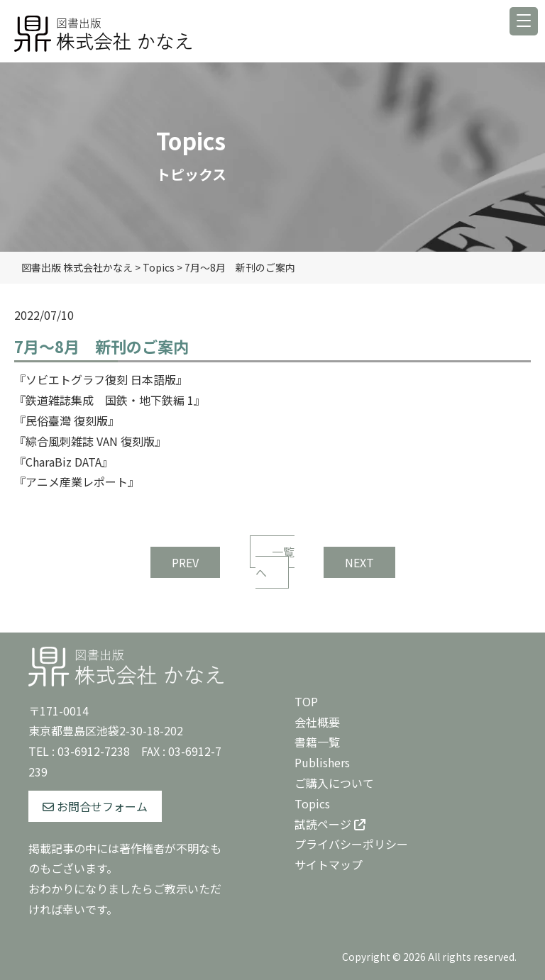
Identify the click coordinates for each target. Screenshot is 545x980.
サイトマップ (329, 864)
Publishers (322, 762)
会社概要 (317, 722)
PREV (185, 562)
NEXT (359, 562)
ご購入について (334, 783)
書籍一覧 (317, 742)
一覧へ (275, 562)
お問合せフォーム (95, 806)
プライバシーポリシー (351, 844)
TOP (306, 701)
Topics (312, 803)
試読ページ (330, 824)
